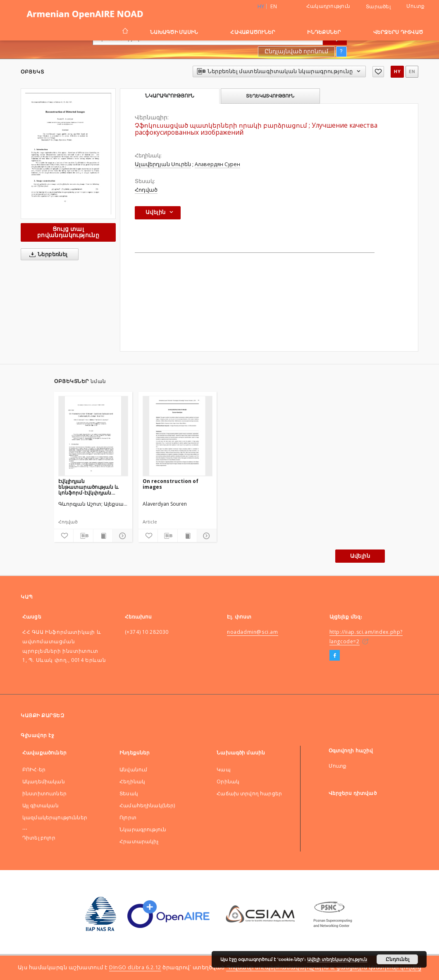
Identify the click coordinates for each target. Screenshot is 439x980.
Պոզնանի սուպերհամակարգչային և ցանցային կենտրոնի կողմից (324, 967)
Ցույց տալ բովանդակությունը (68, 232)
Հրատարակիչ (139, 841)
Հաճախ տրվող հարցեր (249, 793)
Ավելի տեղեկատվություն (337, 959)
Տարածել (378, 7)
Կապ (223, 769)
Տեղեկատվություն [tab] (270, 96)
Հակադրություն (328, 6)
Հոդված (146, 190)
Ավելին (360, 556)
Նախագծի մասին (174, 32)
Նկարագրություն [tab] (170, 96)
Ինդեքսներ (324, 32)
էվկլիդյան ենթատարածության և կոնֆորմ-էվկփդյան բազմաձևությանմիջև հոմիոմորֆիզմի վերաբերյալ (88, 487)
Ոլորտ (128, 817)
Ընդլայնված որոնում (296, 51)
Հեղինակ (132, 781)
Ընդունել (397, 959)
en (274, 6)
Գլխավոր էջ (37, 735)
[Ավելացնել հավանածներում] (378, 72)
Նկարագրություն (143, 829)
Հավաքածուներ (253, 32)
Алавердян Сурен (217, 164)
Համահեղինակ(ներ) (147, 805)
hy (397, 72)
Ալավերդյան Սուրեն (163, 164)
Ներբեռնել (47, 255)
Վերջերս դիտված (398, 32)
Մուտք (415, 6)
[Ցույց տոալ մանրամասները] (121, 536)
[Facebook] (335, 656)
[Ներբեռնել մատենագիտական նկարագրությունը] (83, 536)
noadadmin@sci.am (253, 632)
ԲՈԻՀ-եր (34, 769)
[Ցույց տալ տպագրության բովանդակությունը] (103, 536)
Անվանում (133, 769)
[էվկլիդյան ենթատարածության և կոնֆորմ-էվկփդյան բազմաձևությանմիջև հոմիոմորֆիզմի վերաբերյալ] (93, 436)
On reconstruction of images (171, 484)
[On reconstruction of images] (178, 436)
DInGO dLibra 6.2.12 (135, 967)
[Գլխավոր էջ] (125, 32)
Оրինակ (228, 781)
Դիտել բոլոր (39, 838)
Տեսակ (129, 793)
